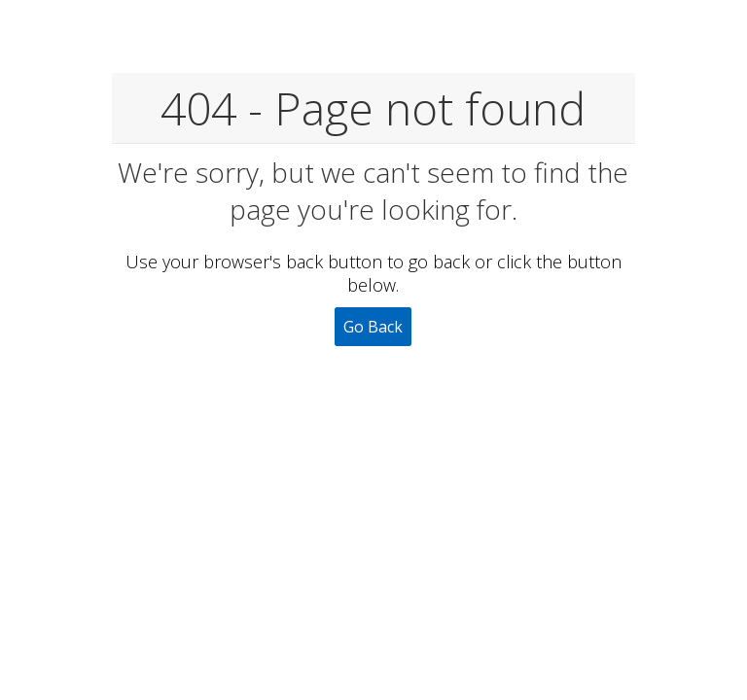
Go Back (373, 327)
